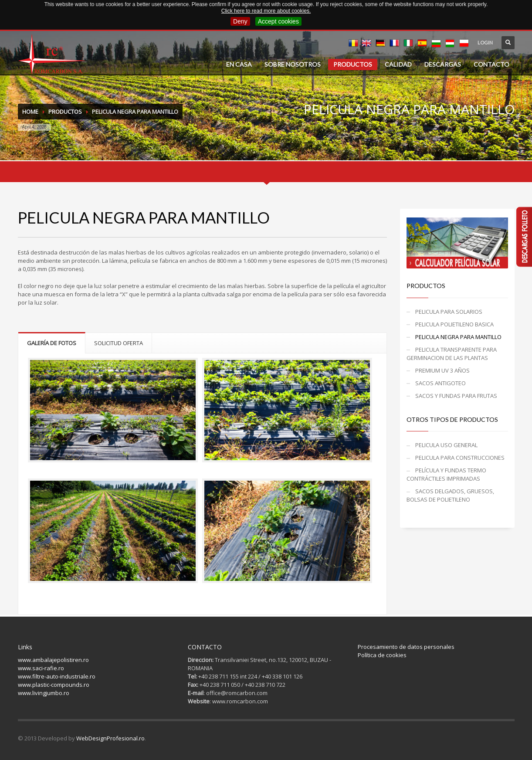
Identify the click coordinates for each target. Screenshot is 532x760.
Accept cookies (278, 21)
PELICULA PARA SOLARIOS (449, 312)
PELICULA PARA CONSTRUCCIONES (460, 458)
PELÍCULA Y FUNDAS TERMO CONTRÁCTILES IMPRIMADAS (446, 474)
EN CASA (239, 64)
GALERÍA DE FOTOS (52, 343)
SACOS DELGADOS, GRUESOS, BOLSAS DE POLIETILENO (450, 495)
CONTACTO (491, 64)
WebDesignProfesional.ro (110, 738)
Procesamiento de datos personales (406, 647)
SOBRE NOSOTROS (293, 64)
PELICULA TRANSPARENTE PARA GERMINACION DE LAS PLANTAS (452, 354)
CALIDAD (398, 64)
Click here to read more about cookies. (266, 11)
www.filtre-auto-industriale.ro (57, 676)
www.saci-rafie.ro (41, 668)
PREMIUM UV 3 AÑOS (442, 370)
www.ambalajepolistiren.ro (53, 660)
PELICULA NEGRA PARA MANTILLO (458, 337)
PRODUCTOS (353, 64)
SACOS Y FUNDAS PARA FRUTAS (456, 396)
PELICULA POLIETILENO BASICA (454, 324)
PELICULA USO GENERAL (446, 445)
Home (30, 112)
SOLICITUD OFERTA (119, 343)
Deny (240, 21)
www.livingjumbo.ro (44, 693)
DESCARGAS (443, 64)
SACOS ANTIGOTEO (441, 383)
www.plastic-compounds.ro (54, 685)
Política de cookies (382, 655)
